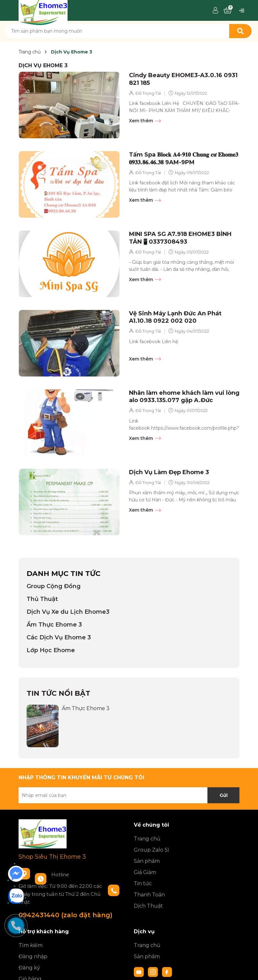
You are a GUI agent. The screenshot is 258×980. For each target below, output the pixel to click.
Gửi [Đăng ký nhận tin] (224, 795)
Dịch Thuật (148, 906)
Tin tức (143, 883)
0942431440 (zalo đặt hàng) (65, 915)
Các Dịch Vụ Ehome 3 (59, 637)
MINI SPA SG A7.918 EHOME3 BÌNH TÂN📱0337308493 (180, 238)
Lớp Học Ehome (51, 650)
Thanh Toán (149, 895)
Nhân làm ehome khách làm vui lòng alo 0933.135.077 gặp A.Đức (184, 397)
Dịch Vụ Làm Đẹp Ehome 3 (169, 472)
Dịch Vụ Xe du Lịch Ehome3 (68, 612)
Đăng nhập (33, 956)
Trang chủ (147, 839)
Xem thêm (145, 121)
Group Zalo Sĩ (151, 850)
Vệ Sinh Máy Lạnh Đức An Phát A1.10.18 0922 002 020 (175, 317)
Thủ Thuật (42, 599)
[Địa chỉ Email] (129, 795)
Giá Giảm (145, 872)
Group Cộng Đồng (54, 586)
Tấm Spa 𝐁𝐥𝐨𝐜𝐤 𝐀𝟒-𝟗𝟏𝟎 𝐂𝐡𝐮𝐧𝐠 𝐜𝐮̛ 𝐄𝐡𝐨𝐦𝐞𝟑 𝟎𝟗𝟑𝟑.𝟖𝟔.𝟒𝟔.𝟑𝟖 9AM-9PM (184, 158)
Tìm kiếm (31, 945)
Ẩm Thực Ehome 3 (54, 625)
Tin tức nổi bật (58, 693)
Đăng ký (29, 968)
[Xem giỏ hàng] (228, 11)
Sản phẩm (147, 861)
